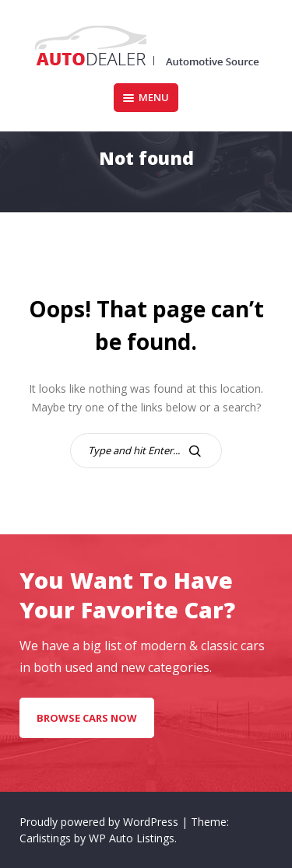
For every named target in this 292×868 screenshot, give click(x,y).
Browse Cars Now (87, 718)
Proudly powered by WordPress (100, 822)
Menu (146, 97)
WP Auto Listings (132, 838)
